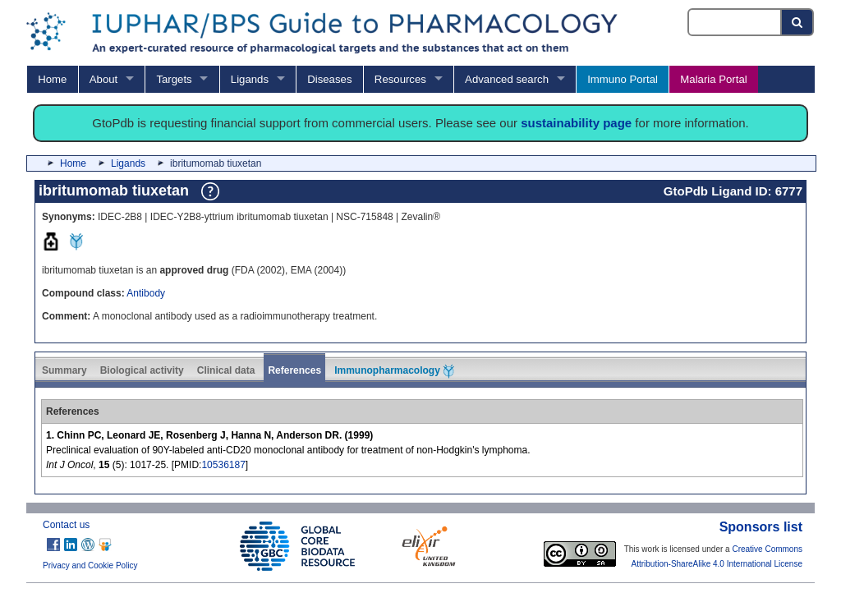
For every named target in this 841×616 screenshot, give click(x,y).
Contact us (66, 525)
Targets (174, 79)
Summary (64, 370)
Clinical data (226, 370)
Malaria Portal (713, 79)
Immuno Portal (623, 79)
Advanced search (507, 79)
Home (52, 79)
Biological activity (142, 370)
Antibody (146, 293)
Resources (400, 79)
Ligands (250, 79)
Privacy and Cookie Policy (90, 565)
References (294, 370)
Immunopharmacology (394, 371)
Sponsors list (761, 527)
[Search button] (798, 22)
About (103, 79)
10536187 (223, 465)
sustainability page (576, 123)
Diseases (329, 79)
